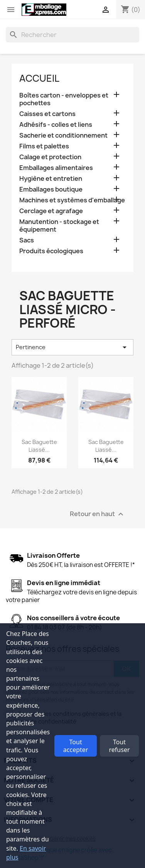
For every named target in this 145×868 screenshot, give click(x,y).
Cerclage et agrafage (51, 211)
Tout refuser (120, 746)
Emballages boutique (51, 189)
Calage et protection (50, 157)
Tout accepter (76, 746)
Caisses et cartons (47, 114)
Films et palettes (44, 146)
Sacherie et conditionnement (63, 135)
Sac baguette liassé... (39, 446)
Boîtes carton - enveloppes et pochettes (64, 99)
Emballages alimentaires (56, 168)
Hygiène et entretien (51, 179)
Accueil (39, 78)
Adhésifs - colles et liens (56, 125)
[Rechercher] (72, 35)
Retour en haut (98, 514)
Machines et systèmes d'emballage (72, 200)
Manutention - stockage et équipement (59, 226)
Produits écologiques (51, 251)
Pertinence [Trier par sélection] (72, 347)
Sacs (27, 240)
